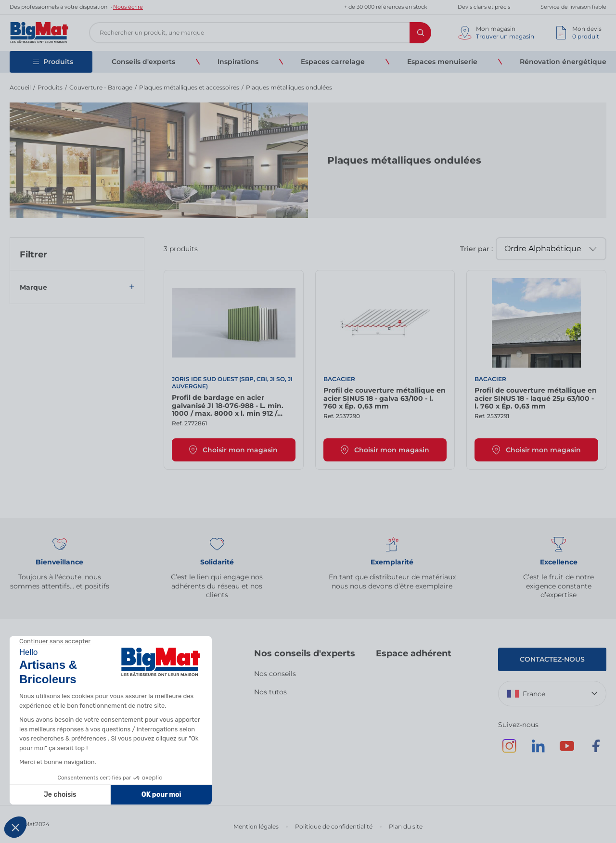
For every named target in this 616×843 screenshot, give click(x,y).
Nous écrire (128, 7)
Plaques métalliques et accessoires (189, 87)
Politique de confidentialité (334, 826)
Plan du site (406, 826)
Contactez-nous (552, 659)
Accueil (20, 87)
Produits (50, 87)
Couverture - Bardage (101, 87)
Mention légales (256, 826)
